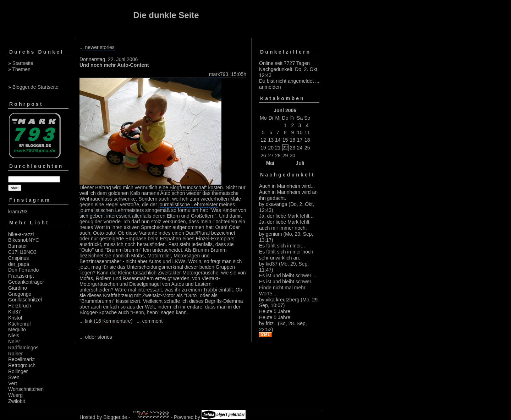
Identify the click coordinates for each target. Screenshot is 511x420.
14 (278, 140)
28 (278, 156)
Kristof (15, 318)
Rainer (15, 354)
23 (293, 148)
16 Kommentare (113, 321)
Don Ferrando (23, 270)
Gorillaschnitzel (25, 300)
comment (153, 321)
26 (263, 156)
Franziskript (21, 276)
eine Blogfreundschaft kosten (191, 187)
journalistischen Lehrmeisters (112, 210)
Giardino (18, 288)
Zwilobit (17, 401)
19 (263, 148)
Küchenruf (20, 324)
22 (285, 148)
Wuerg (15, 395)
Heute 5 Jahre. (275, 311)
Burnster (18, 246)
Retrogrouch (22, 365)
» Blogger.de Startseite (33, 87)
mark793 (219, 74)
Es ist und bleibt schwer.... (288, 276)
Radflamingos (23, 348)
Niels (14, 336)
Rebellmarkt (21, 359)
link (89, 321)
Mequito (17, 329)
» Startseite (21, 63)
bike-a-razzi (21, 234)
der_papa (19, 264)
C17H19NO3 (22, 252)
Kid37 (15, 312)
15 (285, 140)
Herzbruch (20, 306)
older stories (99, 337)
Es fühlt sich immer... (282, 246)
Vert (13, 383)
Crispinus (18, 258)
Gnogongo (20, 294)
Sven (14, 377)
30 (293, 156)
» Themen (19, 69)
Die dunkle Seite (166, 15)
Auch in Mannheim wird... (287, 186)
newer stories (100, 47)
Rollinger (18, 371)
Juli (300, 163)
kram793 (18, 212)
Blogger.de (115, 417)
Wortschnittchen (26, 389)
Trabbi (210, 290)
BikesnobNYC (24, 240)
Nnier (14, 342)
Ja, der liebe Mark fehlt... (286, 216)
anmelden (270, 87)
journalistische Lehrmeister (188, 204)
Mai (270, 163)
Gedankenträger (26, 282)
